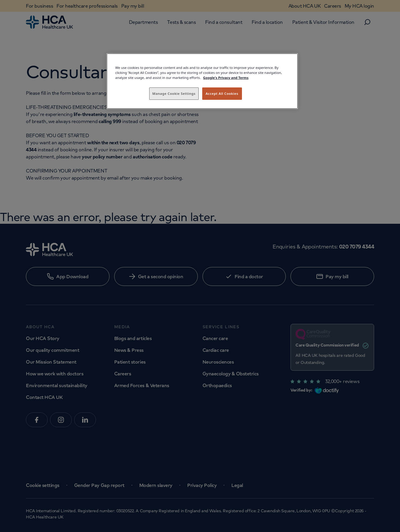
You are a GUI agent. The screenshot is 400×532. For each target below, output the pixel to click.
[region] (202, 81)
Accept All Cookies (222, 93)
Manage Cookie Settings (174, 93)
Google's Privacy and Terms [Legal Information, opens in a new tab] (226, 78)
